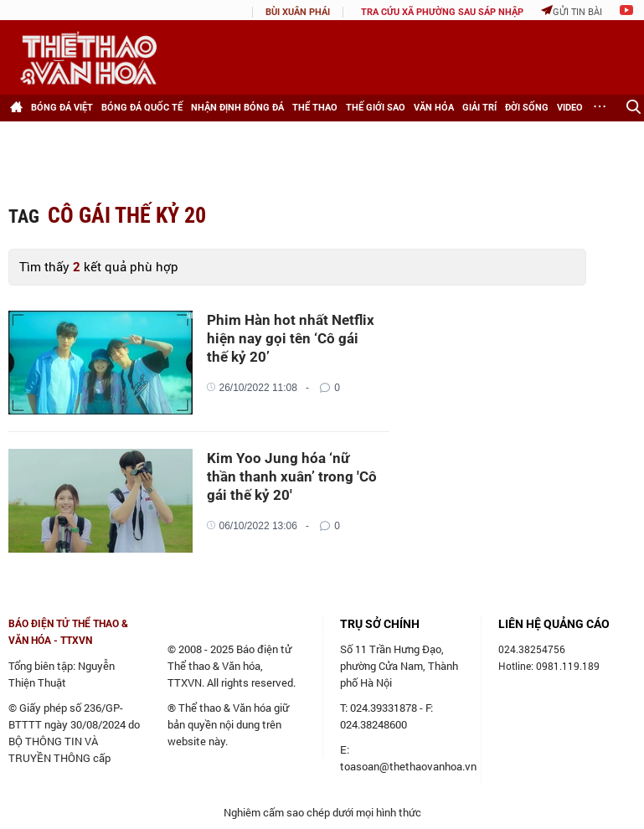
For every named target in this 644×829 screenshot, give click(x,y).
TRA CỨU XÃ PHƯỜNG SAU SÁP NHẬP (442, 12)
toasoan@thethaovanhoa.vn (408, 766)
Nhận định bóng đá (237, 108)
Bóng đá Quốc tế (142, 108)
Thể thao (315, 108)
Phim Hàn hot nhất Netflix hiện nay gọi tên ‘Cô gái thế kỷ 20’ (291, 338)
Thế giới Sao (376, 108)
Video (570, 108)
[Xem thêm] (600, 108)
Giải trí (479, 108)
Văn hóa (434, 108)
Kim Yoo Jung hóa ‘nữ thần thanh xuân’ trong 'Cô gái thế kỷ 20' (292, 476)
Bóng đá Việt (62, 108)
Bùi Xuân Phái (298, 12)
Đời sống (527, 108)
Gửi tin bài (572, 11)
